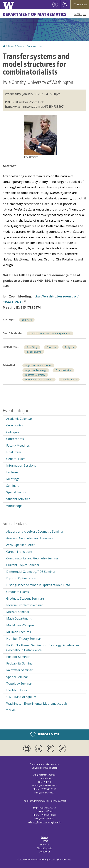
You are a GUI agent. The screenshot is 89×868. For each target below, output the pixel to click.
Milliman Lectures (19, 632)
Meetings (13, 479)
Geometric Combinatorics (39, 380)
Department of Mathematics (35, 14)
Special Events (16, 492)
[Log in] (55, 5)
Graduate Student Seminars (25, 598)
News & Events (16, 46)
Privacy (45, 837)
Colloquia (13, 432)
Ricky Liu (69, 347)
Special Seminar (17, 677)
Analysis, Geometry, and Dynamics (30, 538)
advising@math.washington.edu (45, 822)
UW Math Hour (17, 690)
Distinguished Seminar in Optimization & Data (38, 585)
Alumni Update (44, 848)
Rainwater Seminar (19, 670)
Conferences (15, 439)
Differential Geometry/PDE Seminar (31, 572)
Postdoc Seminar (18, 657)
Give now (80, 5)
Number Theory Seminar (24, 639)
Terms (45, 841)
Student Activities (18, 499)
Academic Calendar (19, 419)
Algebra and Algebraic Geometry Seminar (35, 531)
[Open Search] (65, 5)
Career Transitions (19, 552)
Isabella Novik (34, 352)
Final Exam (14, 452)
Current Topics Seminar (23, 565)
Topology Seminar (19, 684)
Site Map (45, 845)
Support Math (45, 735)
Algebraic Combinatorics (38, 365)
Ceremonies (15, 425)
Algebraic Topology (36, 370)
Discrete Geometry (35, 375)
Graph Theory (69, 380)
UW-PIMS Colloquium (21, 697)
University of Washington (38, 860)
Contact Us (45, 852)
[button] (41, 135)
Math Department (19, 618)
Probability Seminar (20, 663)
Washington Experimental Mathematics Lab (37, 704)
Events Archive (35, 46)
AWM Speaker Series (21, 545)
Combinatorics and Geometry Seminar (50, 333)
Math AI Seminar (18, 612)
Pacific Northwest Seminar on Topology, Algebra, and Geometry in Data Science (43, 648)
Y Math (11, 710)
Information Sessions (21, 465)
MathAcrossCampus (20, 625)
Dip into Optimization (21, 578)
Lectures (12, 472)
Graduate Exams (18, 592)
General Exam (16, 459)
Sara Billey (32, 347)
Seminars (27, 320)
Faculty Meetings (18, 445)
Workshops (14, 506)
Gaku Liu (51, 347)
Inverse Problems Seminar (25, 605)
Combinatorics (63, 370)
